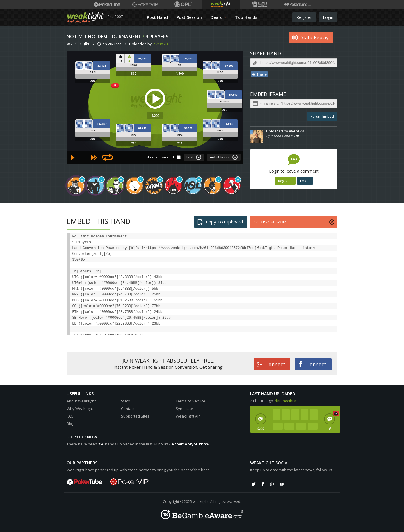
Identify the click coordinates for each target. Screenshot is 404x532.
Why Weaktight (80, 409)
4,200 (155, 115)
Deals (218, 17)
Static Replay (310, 37)
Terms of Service (191, 401)
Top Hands (246, 17)
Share (259, 74)
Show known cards (161, 157)
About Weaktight (81, 401)
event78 (160, 44)
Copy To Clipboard (220, 222)
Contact (128, 409)
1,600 (180, 74)
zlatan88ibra (285, 401)
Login (328, 17)
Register (304, 17)
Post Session (189, 17)
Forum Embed (322, 116)
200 (93, 81)
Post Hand (157, 17)
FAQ (70, 416)
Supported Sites (135, 416)
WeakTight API (188, 416)
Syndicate (184, 409)
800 (134, 74)
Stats (126, 401)
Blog (70, 424)
